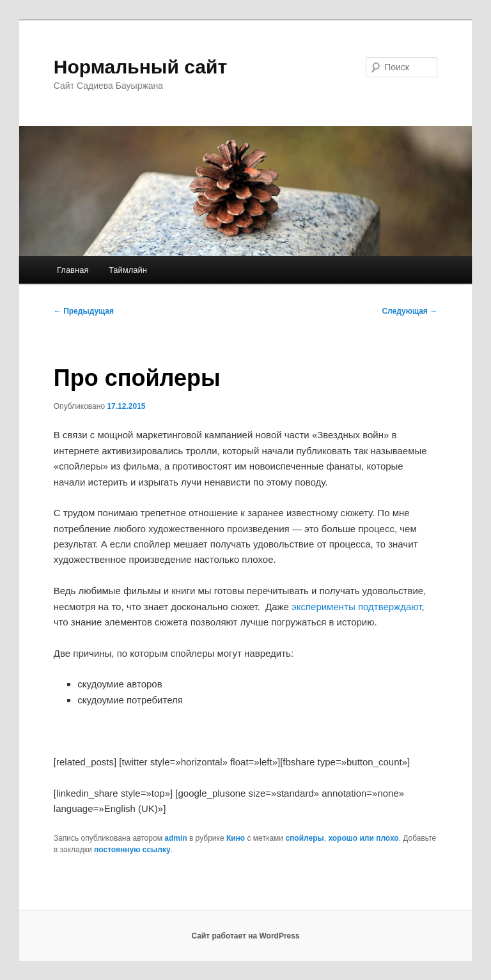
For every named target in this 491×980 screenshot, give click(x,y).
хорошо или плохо (363, 838)
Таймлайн (128, 270)
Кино (236, 838)
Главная (73, 270)
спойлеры (304, 838)
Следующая (409, 311)
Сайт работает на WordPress (245, 936)
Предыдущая (84, 311)
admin (175, 838)
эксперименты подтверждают (356, 607)
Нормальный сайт (140, 67)
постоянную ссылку (132, 850)
